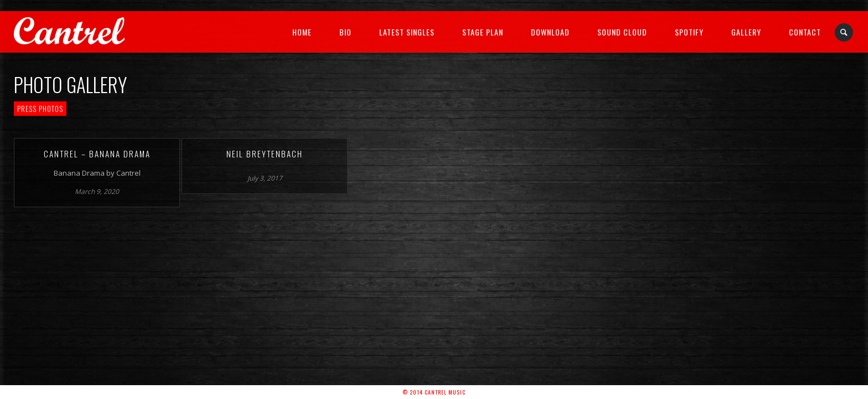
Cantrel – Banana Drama (97, 154)
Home (302, 32)
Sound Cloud (622, 32)
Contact (805, 32)
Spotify (689, 32)
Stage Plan (483, 32)
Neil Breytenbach (265, 154)
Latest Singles (407, 32)
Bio (345, 32)
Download (550, 32)
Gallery (746, 32)
